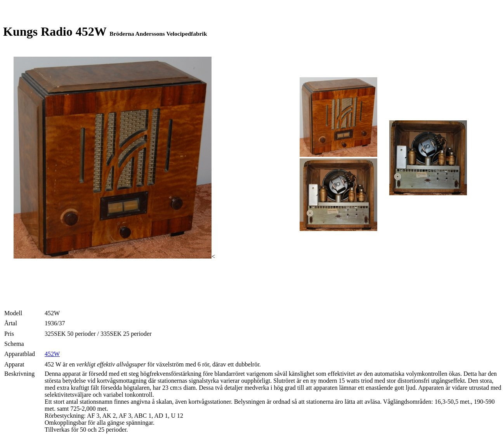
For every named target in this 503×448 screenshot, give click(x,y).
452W (52, 354)
